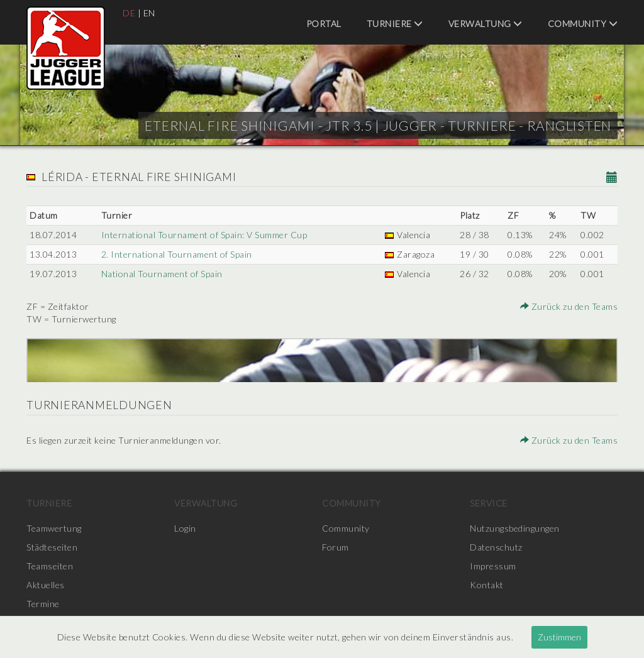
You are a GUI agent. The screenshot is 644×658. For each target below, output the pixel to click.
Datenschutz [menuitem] (496, 547)
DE (129, 13)
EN (149, 13)
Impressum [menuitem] (493, 566)
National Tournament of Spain (162, 274)
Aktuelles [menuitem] (46, 585)
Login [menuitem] (185, 528)
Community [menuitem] (583, 24)
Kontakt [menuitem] (487, 585)
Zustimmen (559, 637)
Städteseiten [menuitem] (52, 547)
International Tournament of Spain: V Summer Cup (204, 235)
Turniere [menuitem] (395, 24)
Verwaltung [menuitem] (486, 24)
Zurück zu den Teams (569, 306)
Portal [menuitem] (324, 24)
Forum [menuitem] (336, 547)
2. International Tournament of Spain (177, 254)
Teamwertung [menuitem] (54, 528)
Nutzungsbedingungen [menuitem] (515, 528)
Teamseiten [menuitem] (50, 566)
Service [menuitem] (489, 503)
